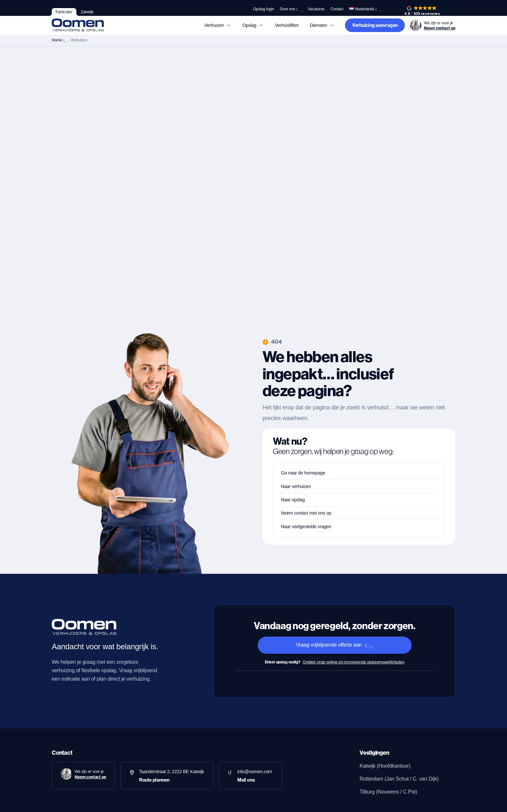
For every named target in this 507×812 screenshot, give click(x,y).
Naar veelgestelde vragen (306, 527)
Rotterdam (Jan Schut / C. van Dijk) (399, 779)
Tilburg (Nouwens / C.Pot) (388, 792)
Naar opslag (293, 500)
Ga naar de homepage (303, 473)
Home (57, 40)
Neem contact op (440, 28)
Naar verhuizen (296, 486)
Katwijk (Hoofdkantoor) (385, 766)
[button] (422, 11)
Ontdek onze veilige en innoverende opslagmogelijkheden (354, 662)
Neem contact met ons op (306, 513)
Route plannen (154, 780)
